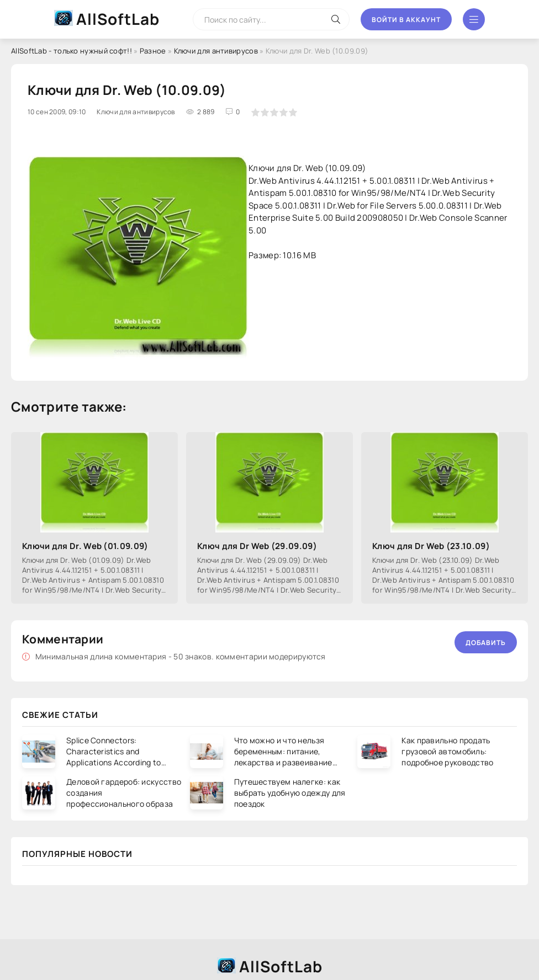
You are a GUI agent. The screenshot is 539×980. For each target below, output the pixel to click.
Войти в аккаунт (406, 20)
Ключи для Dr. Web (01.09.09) (85, 546)
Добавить (486, 643)
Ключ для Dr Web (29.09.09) (257, 546)
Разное (153, 51)
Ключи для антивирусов (216, 51)
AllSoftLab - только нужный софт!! (72, 51)
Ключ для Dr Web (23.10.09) (431, 546)
